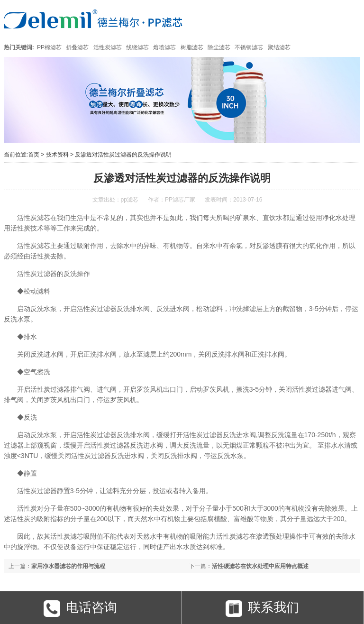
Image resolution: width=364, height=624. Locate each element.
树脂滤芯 (192, 47)
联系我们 (262, 610)
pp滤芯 (130, 200)
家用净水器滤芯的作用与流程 (68, 566)
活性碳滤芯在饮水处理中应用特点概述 (260, 566)
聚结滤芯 (279, 47)
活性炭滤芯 (108, 47)
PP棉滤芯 (49, 47)
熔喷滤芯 (164, 47)
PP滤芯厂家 (180, 200)
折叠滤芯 (77, 47)
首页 (34, 155)
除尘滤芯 (219, 47)
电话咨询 (80, 610)
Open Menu (349, 19)
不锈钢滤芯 (249, 47)
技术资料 (57, 155)
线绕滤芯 (137, 47)
